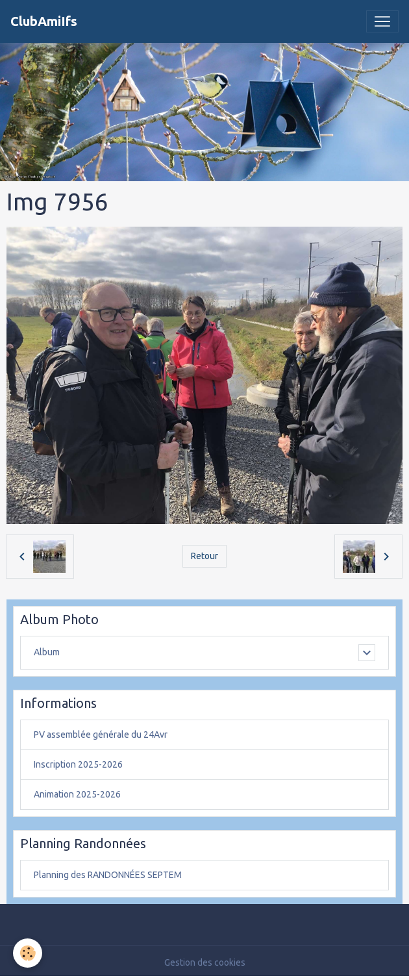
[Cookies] (28, 953)
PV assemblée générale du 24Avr (101, 735)
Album (47, 652)
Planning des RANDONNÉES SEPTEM (108, 875)
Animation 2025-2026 (77, 794)
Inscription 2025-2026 (78, 764)
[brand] (44, 21)
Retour (204, 556)
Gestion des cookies (205, 962)
